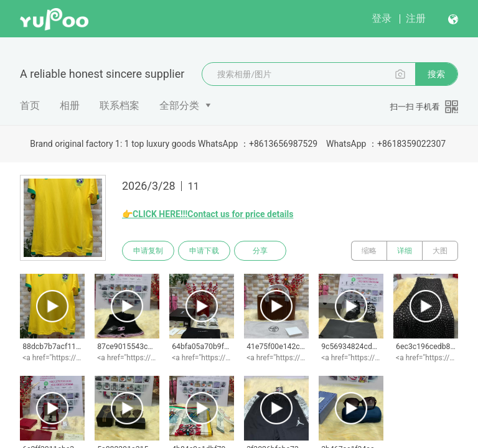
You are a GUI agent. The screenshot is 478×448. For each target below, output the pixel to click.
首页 (30, 105)
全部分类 (179, 105)
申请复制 (148, 251)
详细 (405, 251)
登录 (382, 18)
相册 (70, 105)
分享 (260, 251)
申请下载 (204, 251)
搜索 (436, 74)
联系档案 (119, 105)
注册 (416, 18)
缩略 (369, 251)
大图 (440, 251)
